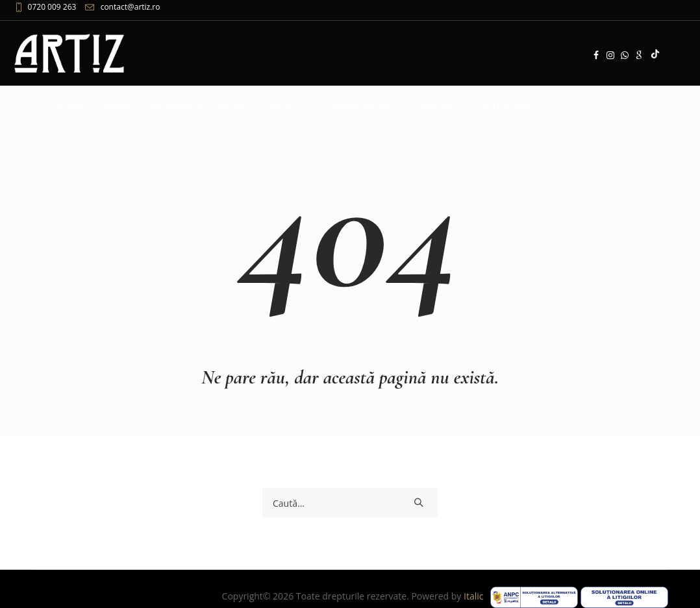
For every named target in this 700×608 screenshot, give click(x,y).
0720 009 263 (52, 7)
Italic (476, 596)
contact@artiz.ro (131, 7)
